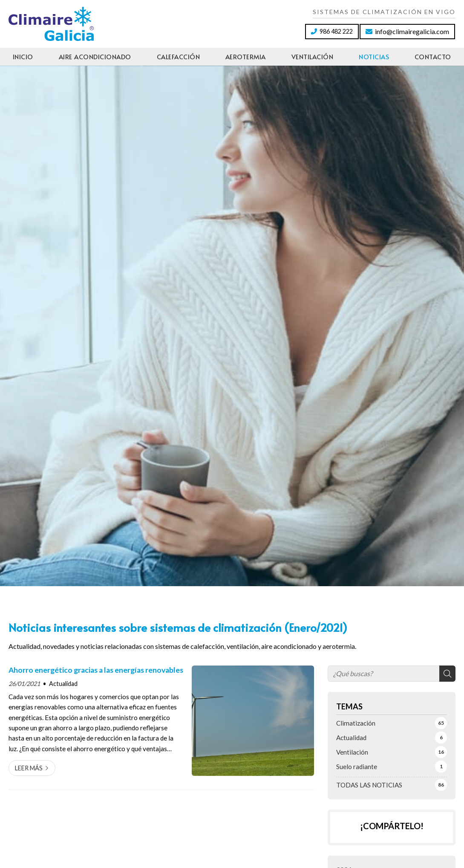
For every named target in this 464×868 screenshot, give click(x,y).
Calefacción (179, 56)
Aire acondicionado (95, 56)
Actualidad (63, 684)
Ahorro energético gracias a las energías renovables (96, 670)
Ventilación (313, 56)
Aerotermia (246, 56)
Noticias (374, 56)
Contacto (433, 56)
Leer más (29, 768)
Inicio (23, 56)
